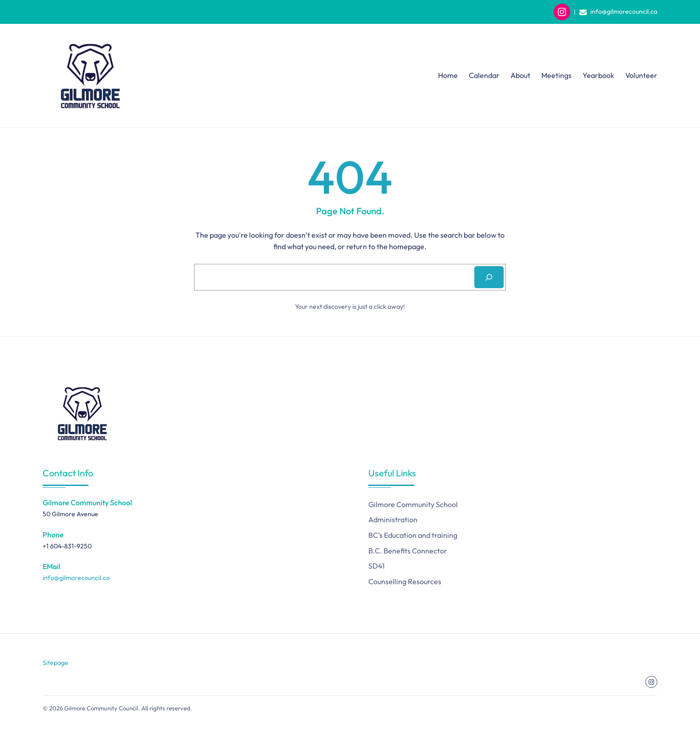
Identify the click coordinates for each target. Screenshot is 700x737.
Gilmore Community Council (101, 708)
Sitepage (56, 663)
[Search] (489, 277)
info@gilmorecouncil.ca (624, 11)
